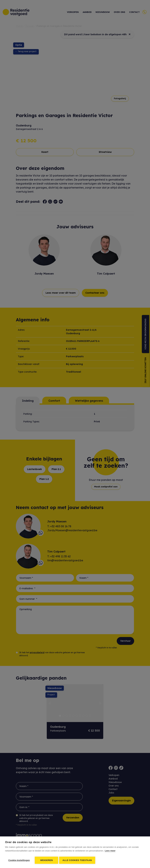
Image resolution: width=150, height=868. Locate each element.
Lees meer (110, 851)
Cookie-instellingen (19, 860)
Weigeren (47, 860)
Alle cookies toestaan (78, 860)
